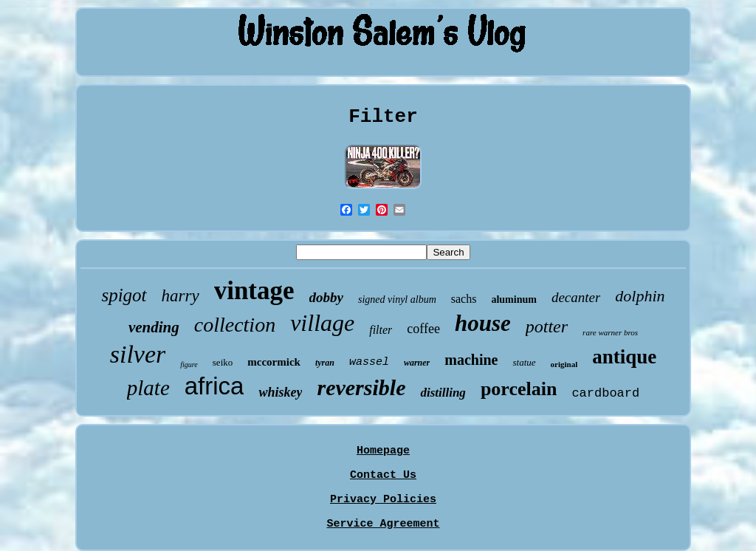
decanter (576, 297)
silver (138, 354)
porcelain (519, 389)
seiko (223, 362)
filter (381, 330)
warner (417, 363)
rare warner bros (610, 332)
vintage (254, 291)
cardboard (605, 393)
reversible (361, 387)
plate (148, 388)
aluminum (513, 300)
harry (181, 296)
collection (235, 325)
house (483, 323)
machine (471, 360)
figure (189, 365)
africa (214, 386)
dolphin (640, 296)
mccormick (274, 362)
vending (154, 327)
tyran (325, 363)
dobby (326, 297)
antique (624, 357)
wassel (369, 362)
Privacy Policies (383, 500)
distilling (443, 393)
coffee (423, 329)
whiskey (280, 392)
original (564, 364)
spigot (124, 295)
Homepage (383, 451)
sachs (464, 299)
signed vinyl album (397, 300)
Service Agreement (383, 524)
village (322, 323)
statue (524, 362)
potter (547, 326)
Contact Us (383, 475)
